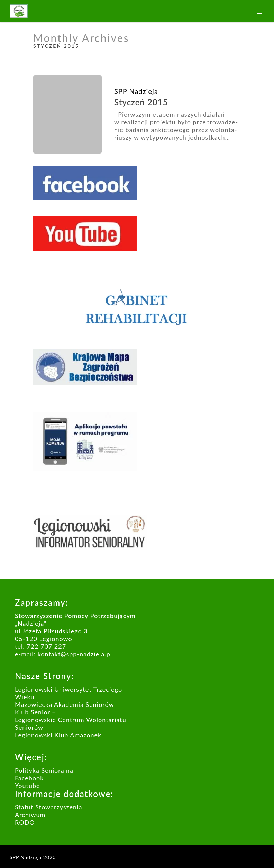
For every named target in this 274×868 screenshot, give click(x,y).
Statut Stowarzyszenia (48, 807)
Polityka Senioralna (44, 770)
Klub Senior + (35, 712)
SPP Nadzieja (136, 91)
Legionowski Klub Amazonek (58, 735)
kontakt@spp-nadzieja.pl (75, 654)
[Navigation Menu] (261, 11)
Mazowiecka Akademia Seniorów (65, 704)
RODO (25, 822)
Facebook (29, 778)
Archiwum (30, 815)
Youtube (28, 786)
